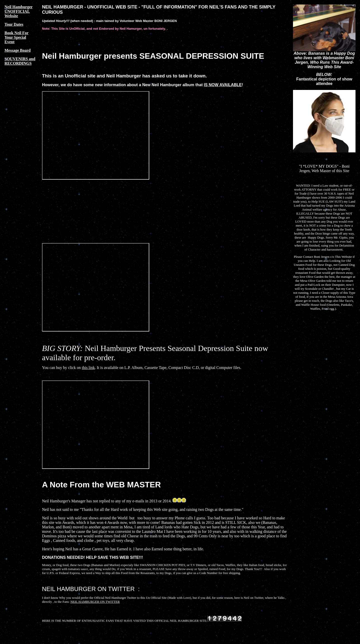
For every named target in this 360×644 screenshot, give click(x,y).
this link (88, 368)
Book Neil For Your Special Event (16, 37)
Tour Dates (14, 24)
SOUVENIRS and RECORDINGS (20, 61)
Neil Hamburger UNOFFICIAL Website (18, 11)
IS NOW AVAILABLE (223, 85)
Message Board (17, 50)
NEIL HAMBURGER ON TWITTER (95, 602)
